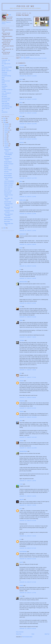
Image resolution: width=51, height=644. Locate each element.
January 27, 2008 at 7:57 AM (28, 377)
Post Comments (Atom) (27, 637)
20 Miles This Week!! (9, 164)
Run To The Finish (6, 100)
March (6, 142)
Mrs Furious (4, 96)
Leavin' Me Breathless (9, 181)
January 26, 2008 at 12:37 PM (28, 178)
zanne (21, 421)
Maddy (21, 320)
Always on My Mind (8, 185)
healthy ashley (23, 200)
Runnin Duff (4, 102)
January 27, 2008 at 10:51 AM (28, 437)
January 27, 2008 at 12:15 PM (28, 448)
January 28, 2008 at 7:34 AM (28, 536)
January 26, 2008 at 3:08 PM (28, 244)
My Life (21, 79)
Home (33, 634)
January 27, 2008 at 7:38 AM (28, 370)
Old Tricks (6, 172)
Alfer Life (4, 62)
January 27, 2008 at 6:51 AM (28, 317)
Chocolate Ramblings (6, 76)
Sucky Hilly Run (8, 193)
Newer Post (19, 634)
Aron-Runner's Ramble (7, 67)
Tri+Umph (22, 127)
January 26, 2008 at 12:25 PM (28, 139)
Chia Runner (4, 72)
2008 (4, 122)
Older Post (47, 634)
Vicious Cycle (7, 189)
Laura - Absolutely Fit (6, 93)
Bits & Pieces (7, 156)
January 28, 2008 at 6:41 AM (28, 521)
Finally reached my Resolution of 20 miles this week (33, 58)
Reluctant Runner (23, 451)
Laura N (21, 562)
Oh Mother (7, 148)
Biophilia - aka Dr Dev (6, 71)
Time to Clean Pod (8, 187)
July (5, 134)
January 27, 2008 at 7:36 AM (28, 337)
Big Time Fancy (5, 69)
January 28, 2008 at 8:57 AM (28, 548)
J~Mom (21, 484)
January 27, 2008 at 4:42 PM (28, 496)
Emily (3, 79)
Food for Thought (8, 170)
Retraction (6, 166)
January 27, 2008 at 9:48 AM (28, 397)
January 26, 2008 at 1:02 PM (28, 197)
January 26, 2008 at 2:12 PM (28, 214)
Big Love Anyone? (8, 191)
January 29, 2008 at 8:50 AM (28, 629)
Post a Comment (20, 632)
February (7, 144)
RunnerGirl (22, 66)
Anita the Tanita (8, 202)
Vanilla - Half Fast (6, 109)
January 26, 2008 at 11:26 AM (28, 76)
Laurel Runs (4, 95)
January (6, 146)
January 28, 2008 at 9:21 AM (28, 559)
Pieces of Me (25, 6)
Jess (21, 373)
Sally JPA (22, 499)
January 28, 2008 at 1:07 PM (28, 593)
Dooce (3, 78)
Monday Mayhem (8, 176)
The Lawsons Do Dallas (7, 107)
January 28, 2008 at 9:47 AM (28, 582)
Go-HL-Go (4, 84)
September (7, 130)
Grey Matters (5, 86)
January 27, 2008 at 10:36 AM (28, 417)
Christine (21, 441)
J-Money (4, 88)
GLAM (3, 83)
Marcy (21, 116)
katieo (21, 181)
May (5, 138)
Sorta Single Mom (6, 105)
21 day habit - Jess (6, 60)
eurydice (21, 585)
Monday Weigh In (8, 162)
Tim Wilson (22, 340)
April (6, 140)
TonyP (21, 248)
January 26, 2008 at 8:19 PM (28, 303)
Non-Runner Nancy (6, 98)
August (6, 132)
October (6, 128)
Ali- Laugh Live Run (6, 64)
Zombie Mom (5, 112)
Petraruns (22, 142)
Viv (20, 269)
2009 (4, 120)
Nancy (21, 103)
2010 (4, 118)
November (7, 126)
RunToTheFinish (23, 552)
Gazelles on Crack (6, 81)
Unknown (22, 381)
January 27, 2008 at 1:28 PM (28, 481)
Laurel (21, 596)
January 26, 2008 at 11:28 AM (28, 99)
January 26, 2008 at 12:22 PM (28, 124)
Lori (20, 539)
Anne (21, 307)
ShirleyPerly (22, 401)
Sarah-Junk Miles (5, 103)
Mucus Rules (7, 222)
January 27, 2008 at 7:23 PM (28, 505)
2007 (4, 228)
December (7, 124)
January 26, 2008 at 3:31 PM (28, 266)
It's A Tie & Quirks (8, 174)
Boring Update (7, 218)
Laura (21, 509)
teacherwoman (23, 234)
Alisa (3, 65)
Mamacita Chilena (23, 282)
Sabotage (6, 168)
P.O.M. (10, 15)
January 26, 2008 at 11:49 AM (28, 113)
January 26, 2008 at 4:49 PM (28, 278)
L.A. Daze (4, 91)
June (6, 136)
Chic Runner (4, 74)
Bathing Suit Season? (9, 183)
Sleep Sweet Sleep (8, 220)
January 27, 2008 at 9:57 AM (28, 408)
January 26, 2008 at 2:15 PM (28, 231)
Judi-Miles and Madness (7, 90)
